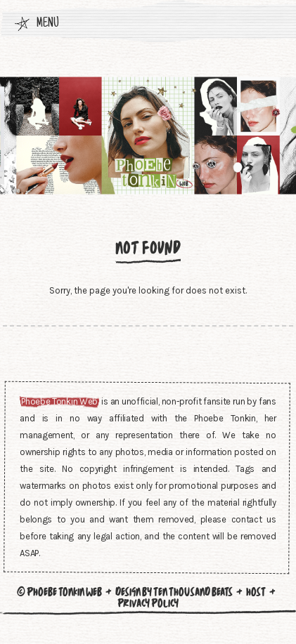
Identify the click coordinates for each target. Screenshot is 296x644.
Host (256, 592)
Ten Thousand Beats (193, 592)
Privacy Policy (148, 603)
